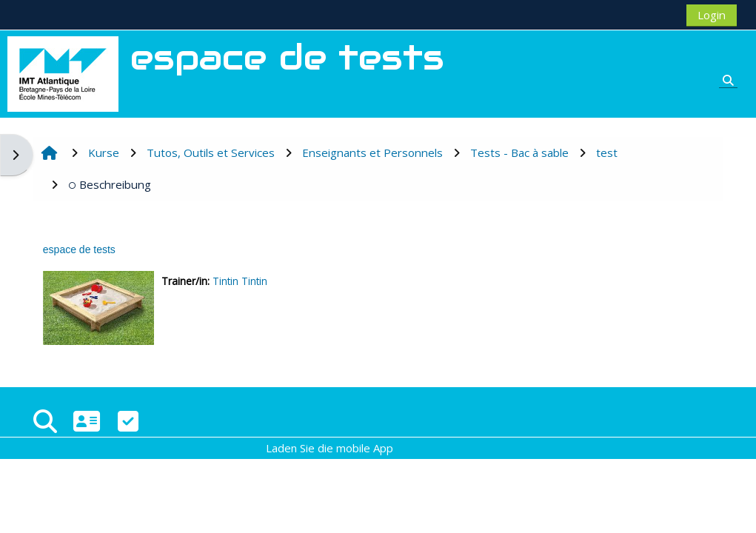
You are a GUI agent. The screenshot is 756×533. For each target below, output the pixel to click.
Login (712, 15)
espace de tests (79, 249)
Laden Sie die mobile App (330, 448)
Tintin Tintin (240, 281)
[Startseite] (63, 73)
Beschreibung (110, 184)
